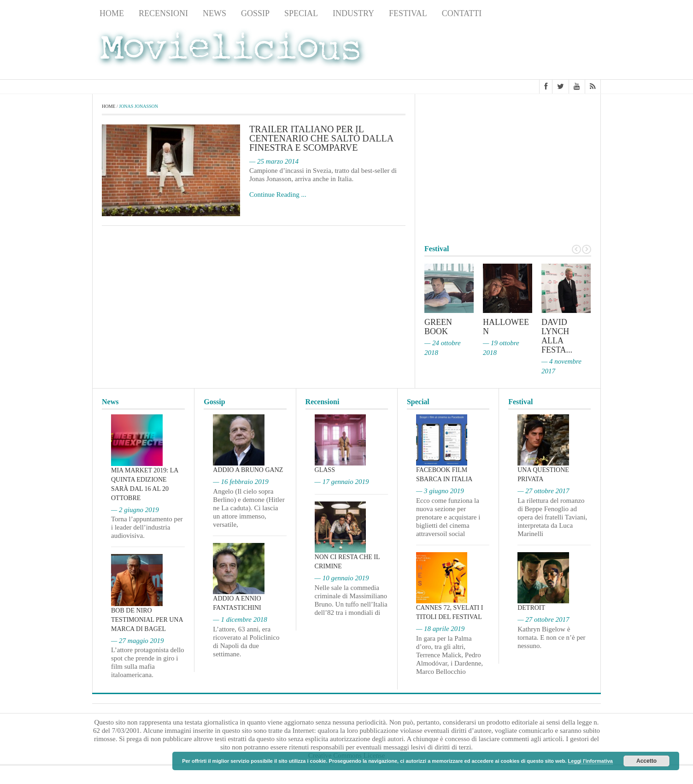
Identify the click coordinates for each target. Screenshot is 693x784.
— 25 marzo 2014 (274, 161)
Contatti (462, 13)
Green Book (438, 327)
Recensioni (163, 13)
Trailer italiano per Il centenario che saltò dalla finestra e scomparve (321, 138)
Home (112, 13)
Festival (408, 13)
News (214, 13)
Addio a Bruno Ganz (248, 470)
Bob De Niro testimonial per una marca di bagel (147, 620)
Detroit (531, 608)
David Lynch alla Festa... (557, 336)
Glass (325, 470)
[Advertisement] (527, 51)
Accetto (646, 761)
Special (301, 13)
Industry (353, 13)
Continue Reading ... (278, 195)
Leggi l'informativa (590, 761)
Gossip (255, 13)
